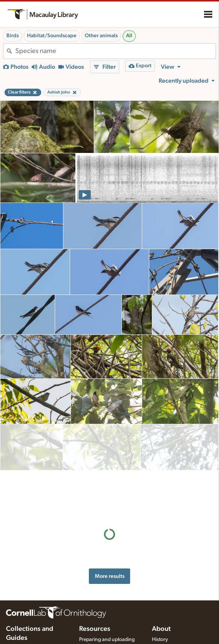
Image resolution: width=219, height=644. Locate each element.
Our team (162, 590)
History (160, 582)
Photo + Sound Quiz (102, 627)
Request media (95, 612)
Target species (95, 620)
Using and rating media (105, 604)
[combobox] (115, 51)
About (161, 571)
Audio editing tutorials (104, 635)
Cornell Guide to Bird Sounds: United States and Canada (35, 597)
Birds (13, 36)
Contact (161, 597)
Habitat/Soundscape (52, 36)
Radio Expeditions (26, 611)
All (129, 36)
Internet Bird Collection (32, 619)
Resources (95, 571)
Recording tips (95, 596)
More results (110, 484)
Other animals (101, 36)
